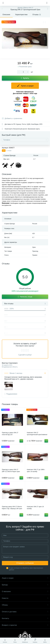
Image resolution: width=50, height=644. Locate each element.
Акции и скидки (25, 578)
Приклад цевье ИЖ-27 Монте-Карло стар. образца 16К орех (12, 508)
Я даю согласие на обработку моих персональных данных (26, 569)
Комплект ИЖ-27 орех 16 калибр (35, 508)
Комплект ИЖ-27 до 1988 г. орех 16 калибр (36, 471)
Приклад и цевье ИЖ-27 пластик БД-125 (10, 434)
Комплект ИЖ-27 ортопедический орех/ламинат (37, 434)
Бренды (25, 585)
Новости (25, 598)
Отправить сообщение (25, 563)
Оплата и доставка (25, 612)
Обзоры (25, 605)
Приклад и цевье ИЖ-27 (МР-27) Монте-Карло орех (11, 471)
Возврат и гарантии (25, 625)
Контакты (25, 618)
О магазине (25, 591)
